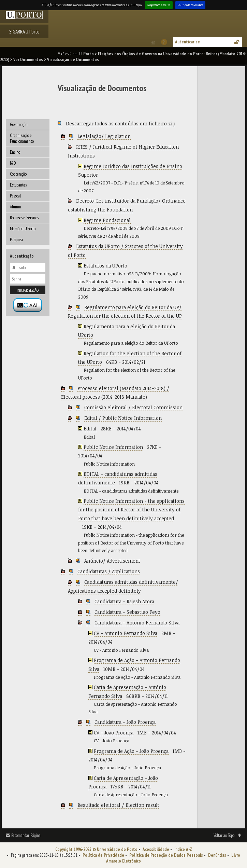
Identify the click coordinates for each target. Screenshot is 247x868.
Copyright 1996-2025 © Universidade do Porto (96, 849)
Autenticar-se (187, 42)
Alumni (16, 207)
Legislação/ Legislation (104, 136)
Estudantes (18, 185)
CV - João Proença (114, 733)
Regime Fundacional (107, 220)
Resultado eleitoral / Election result (118, 805)
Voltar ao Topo (224, 835)
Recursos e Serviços (24, 218)
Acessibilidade (156, 849)
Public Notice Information (113, 447)
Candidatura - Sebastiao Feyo (127, 612)
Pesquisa (16, 240)
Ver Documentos (28, 60)
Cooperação (18, 174)
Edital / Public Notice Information (123, 418)
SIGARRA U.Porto (24, 31)
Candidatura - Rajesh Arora (124, 601)
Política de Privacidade (103, 855)
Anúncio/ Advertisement (112, 561)
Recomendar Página (26, 835)
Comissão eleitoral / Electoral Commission (133, 407)
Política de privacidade (190, 5)
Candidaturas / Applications (109, 571)
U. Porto (86, 54)
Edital (90, 429)
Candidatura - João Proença (125, 722)
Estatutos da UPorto (105, 266)
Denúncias (217, 855)
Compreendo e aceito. (159, 5)
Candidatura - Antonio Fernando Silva (137, 623)
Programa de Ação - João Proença (131, 751)
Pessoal (15, 196)
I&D (13, 163)
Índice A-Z (183, 849)
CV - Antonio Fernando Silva (126, 633)
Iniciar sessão (28, 290)
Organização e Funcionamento (22, 138)
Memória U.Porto (23, 229)
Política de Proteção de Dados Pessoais (166, 855)
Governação (19, 125)
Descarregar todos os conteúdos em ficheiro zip (121, 123)
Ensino (15, 152)
